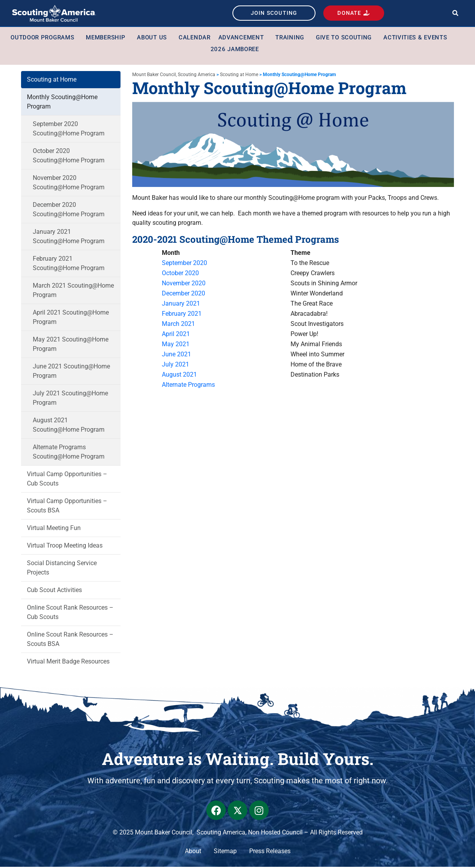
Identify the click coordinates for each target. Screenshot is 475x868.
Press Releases (270, 852)
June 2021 (176, 355)
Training (292, 38)
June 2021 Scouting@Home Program (71, 372)
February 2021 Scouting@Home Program (69, 264)
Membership (107, 38)
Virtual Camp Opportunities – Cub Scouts (67, 479)
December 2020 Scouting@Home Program (69, 210)
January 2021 (181, 305)
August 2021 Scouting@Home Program (69, 426)
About (193, 852)
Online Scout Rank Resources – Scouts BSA (70, 640)
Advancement (243, 38)
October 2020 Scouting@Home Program (69, 156)
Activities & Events (417, 38)
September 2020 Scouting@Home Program (69, 129)
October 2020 (180, 274)
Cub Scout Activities (54, 591)
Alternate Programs (188, 386)
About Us (154, 38)
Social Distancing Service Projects (62, 568)
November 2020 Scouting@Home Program (69, 183)
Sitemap (225, 852)
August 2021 (179, 376)
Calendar (195, 38)
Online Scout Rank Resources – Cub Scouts (70, 613)
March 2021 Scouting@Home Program (73, 291)
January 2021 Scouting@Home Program (69, 237)
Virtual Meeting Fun (54, 529)
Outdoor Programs (44, 38)
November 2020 (184, 284)
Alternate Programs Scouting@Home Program (69, 453)
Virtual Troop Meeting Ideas (65, 546)
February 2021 (182, 315)
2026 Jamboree (235, 50)
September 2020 (185, 264)
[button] (455, 14)
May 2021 (176, 345)
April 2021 (176, 335)
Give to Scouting (346, 38)
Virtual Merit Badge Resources (68, 662)
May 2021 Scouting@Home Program (71, 345)
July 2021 (175, 366)
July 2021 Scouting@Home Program (70, 399)
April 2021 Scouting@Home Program (71, 318)
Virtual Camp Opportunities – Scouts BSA (67, 506)
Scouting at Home (52, 80)
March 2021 (178, 325)
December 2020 (183, 294)
